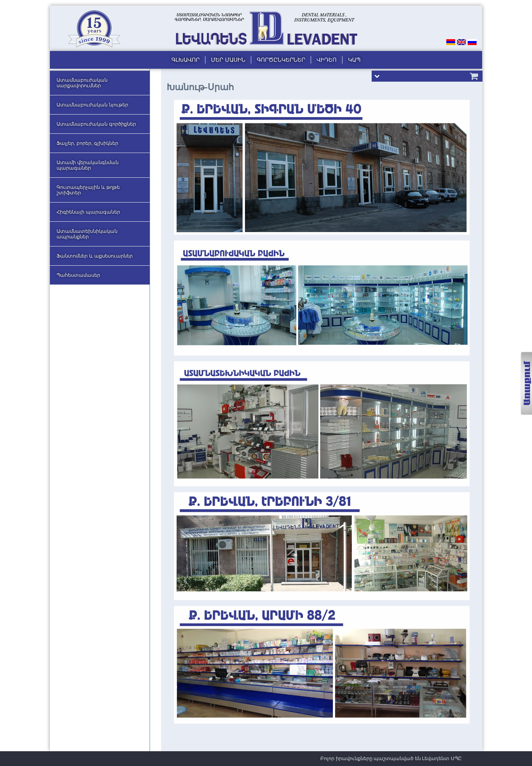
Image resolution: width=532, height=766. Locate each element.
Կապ (354, 60)
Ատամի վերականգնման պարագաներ (88, 165)
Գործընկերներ (281, 60)
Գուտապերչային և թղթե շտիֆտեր (88, 190)
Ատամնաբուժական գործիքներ (96, 124)
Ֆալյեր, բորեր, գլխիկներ (87, 143)
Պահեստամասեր (78, 275)
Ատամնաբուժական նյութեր (92, 105)
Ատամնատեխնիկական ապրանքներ (87, 234)
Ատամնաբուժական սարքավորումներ (82, 83)
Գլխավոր (185, 60)
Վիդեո (327, 60)
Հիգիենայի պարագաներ (88, 212)
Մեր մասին (228, 60)
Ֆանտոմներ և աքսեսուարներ (95, 256)
